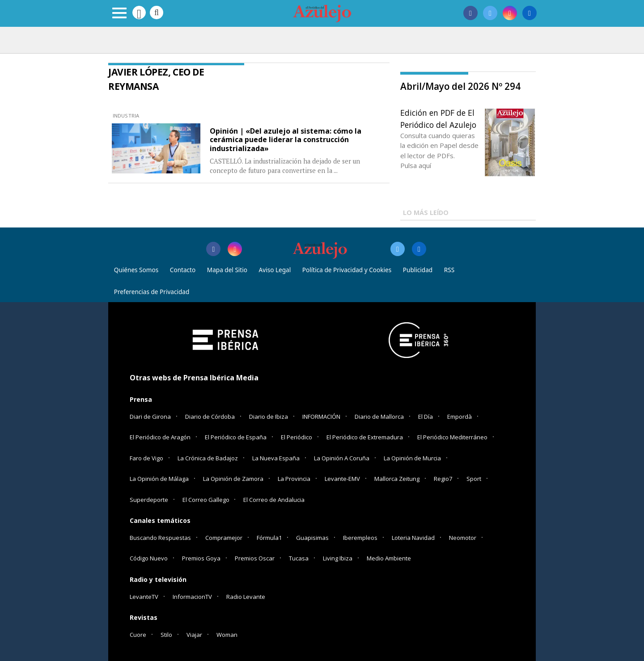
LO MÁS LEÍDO (426, 213)
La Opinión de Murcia (412, 458)
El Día (426, 417)
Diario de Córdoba (210, 417)
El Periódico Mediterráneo (452, 437)
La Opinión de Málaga (159, 479)
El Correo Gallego (207, 500)
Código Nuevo (149, 558)
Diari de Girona (150, 417)
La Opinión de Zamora (233, 479)
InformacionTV (192, 597)
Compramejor (224, 538)
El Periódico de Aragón (160, 437)
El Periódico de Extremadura (365, 437)
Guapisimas (312, 538)
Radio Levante (246, 597)
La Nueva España (276, 458)
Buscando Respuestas (160, 538)
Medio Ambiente (389, 558)
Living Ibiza (338, 558)
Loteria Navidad (413, 538)
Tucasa (299, 558)
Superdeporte (149, 500)
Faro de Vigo (146, 458)
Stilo (166, 635)
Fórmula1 (269, 538)
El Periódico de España (236, 437)
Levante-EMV (342, 479)
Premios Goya (201, 558)
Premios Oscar (255, 558)
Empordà (460, 417)
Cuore (138, 635)
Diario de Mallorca (379, 417)
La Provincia (294, 479)
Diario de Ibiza (269, 417)
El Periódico (297, 437)
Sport (474, 479)
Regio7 (443, 479)
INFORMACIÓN (321, 417)
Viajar (194, 635)
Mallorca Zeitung (397, 479)
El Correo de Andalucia (274, 500)
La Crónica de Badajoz (208, 458)
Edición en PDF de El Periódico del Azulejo (438, 118)
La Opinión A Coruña (342, 458)
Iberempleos (360, 538)
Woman (227, 635)
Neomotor (463, 538)
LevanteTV (144, 597)
